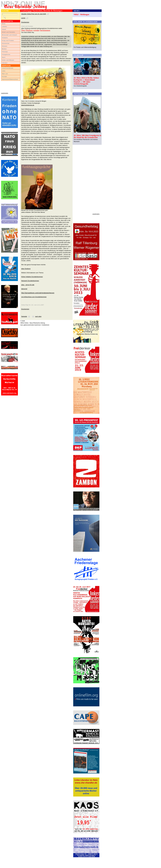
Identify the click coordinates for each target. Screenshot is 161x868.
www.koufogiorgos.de (28, 105)
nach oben (38, 316)
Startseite (24, 316)
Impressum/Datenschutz (10, 79)
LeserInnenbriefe (7, 68)
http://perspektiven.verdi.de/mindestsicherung (38, 293)
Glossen (5, 46)
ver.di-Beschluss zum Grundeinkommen (34, 297)
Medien (4, 49)
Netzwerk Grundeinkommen (30, 281)
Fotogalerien (6, 54)
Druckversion (25, 22)
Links (4, 71)
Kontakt (4, 77)
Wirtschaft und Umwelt (9, 35)
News (4, 24)
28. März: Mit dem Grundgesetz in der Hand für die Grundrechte (87, 136)
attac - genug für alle (28, 285)
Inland (4, 29)
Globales (5, 38)
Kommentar (6, 43)
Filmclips (5, 52)
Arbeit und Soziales (8, 32)
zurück (23, 18)
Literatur (5, 63)
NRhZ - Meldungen (81, 14)
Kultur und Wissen (8, 60)
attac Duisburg (26, 269)
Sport (4, 57)
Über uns (5, 74)
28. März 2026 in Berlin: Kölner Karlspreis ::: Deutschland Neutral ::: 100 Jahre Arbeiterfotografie (86, 81)
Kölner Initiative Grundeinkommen (32, 277)
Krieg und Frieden (8, 40)
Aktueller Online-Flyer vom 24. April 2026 (34, 14)
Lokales (4, 27)
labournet (24, 289)
